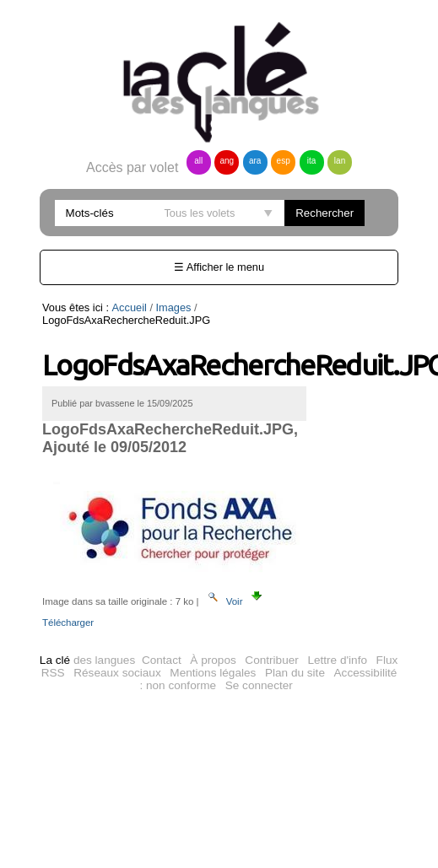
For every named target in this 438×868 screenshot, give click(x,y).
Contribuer (271, 660)
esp (284, 161)
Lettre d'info (337, 660)
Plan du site (295, 673)
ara (255, 161)
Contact (162, 660)
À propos (213, 660)
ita (312, 161)
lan (340, 161)
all (198, 161)
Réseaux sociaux (117, 673)
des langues (87, 660)
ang (227, 161)
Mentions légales (213, 673)
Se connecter (259, 685)
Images (174, 307)
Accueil (130, 307)
